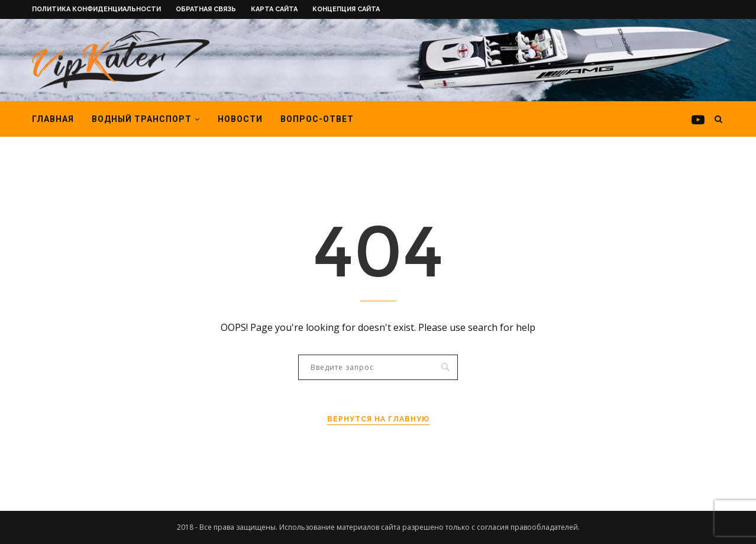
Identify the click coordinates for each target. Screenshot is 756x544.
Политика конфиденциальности (96, 9)
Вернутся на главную (378, 419)
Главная (53, 119)
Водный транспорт (142, 119)
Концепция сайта (346, 9)
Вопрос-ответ (317, 119)
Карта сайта (274, 9)
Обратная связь (206, 9)
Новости (240, 119)
